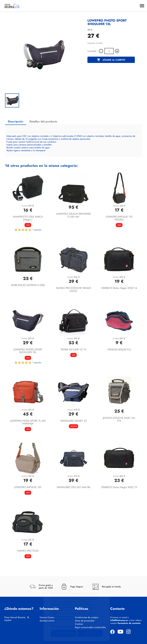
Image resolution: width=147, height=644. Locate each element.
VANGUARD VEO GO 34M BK (73, 487)
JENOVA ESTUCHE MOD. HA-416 (119, 419)
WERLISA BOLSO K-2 (119, 350)
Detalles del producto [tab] (43, 122)
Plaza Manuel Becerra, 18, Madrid (17, 619)
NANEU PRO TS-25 (28, 551)
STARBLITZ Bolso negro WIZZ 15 (119, 487)
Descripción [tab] (16, 122)
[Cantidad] (109, 51)
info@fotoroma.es (119, 620)
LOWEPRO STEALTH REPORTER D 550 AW (73, 215)
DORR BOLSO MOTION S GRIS (28, 285)
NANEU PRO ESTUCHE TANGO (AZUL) (73, 289)
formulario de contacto (129, 623)
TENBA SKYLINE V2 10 (73, 350)
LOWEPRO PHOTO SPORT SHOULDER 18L (28, 351)
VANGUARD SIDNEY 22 (73, 421)
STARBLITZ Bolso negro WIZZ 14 (119, 288)
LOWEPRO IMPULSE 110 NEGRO (119, 218)
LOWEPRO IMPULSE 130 (28, 487)
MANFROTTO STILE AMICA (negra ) (28, 218)
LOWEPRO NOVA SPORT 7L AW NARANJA (28, 422)
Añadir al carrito (111, 60)
